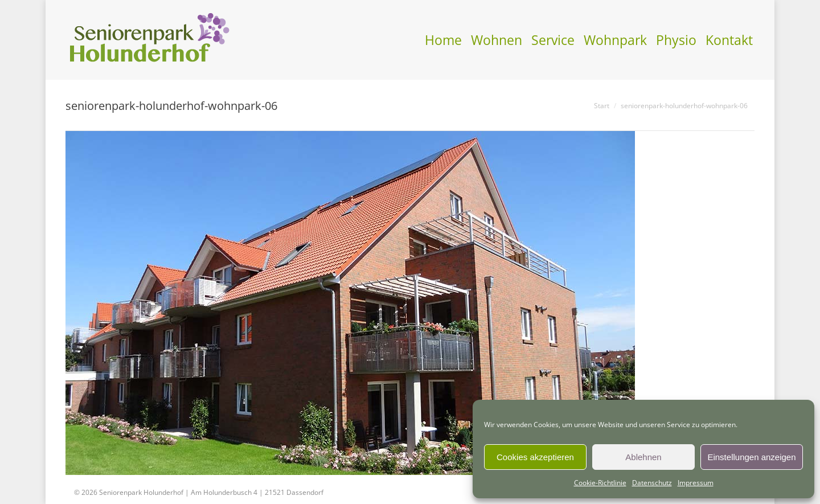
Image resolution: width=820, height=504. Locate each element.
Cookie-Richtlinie (600, 483)
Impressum (696, 483)
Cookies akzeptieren (535, 457)
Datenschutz (652, 483)
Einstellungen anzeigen (751, 457)
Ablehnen (643, 457)
